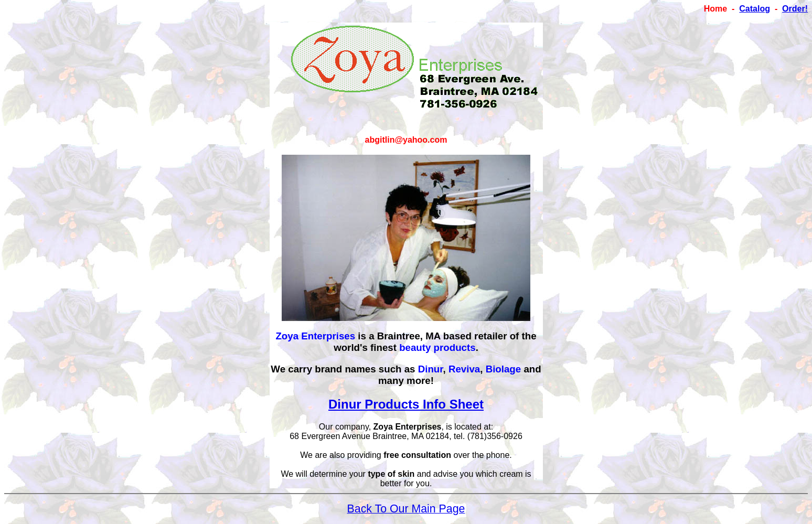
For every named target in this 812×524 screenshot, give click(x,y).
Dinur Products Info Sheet (406, 404)
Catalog (755, 9)
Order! (795, 9)
